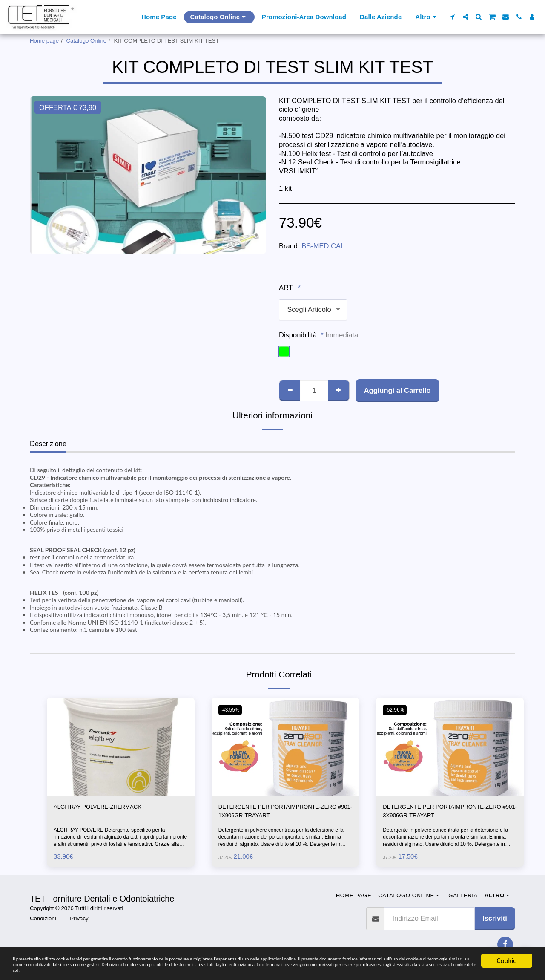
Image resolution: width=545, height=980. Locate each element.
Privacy (79, 923)
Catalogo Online (87, 41)
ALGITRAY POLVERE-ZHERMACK (109, 808)
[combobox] (313, 310)
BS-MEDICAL (323, 246)
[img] (121, 747)
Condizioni (43, 923)
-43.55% (232, 710)
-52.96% (397, 710)
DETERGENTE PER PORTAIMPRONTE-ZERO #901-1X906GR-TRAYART (283, 813)
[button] (452, 17)
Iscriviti (495, 922)
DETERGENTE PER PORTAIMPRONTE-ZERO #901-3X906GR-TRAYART (447, 813)
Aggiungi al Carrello (397, 390)
